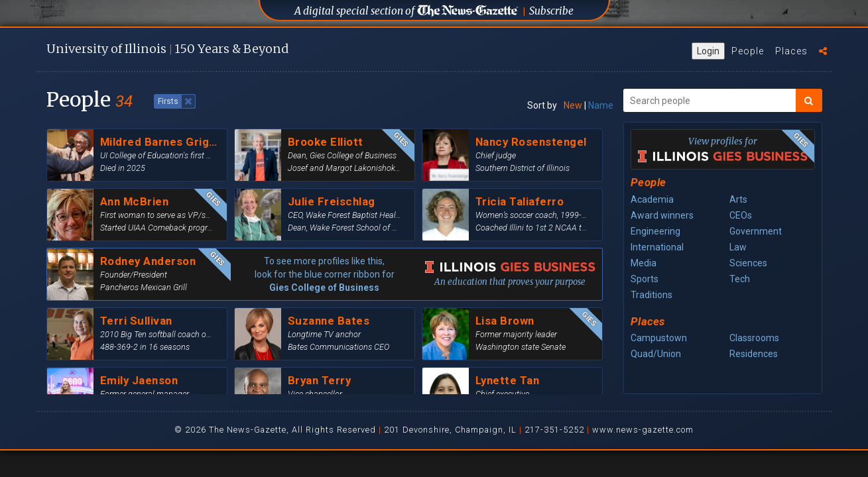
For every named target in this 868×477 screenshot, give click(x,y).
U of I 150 (167, 49)
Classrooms (754, 338)
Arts (738, 199)
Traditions (651, 295)
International (657, 247)
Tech (740, 279)
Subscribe (551, 11)
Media (644, 263)
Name (601, 105)
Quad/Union (656, 354)
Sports (645, 279)
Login (708, 51)
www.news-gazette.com (643, 430)
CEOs (741, 215)
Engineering (655, 231)
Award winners (662, 215)
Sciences (748, 263)
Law (738, 247)
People (748, 51)
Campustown (659, 338)
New (573, 105)
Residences (754, 354)
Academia (652, 199)
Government (756, 231)
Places (791, 51)
